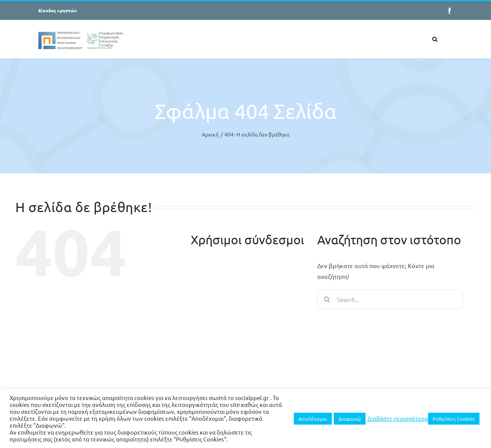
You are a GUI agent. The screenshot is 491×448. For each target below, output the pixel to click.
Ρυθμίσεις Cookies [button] (454, 419)
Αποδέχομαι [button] (313, 419)
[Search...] (390, 299)
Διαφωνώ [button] (350, 419)
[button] (435, 39)
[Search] (327, 299)
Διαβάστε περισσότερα (398, 418)
